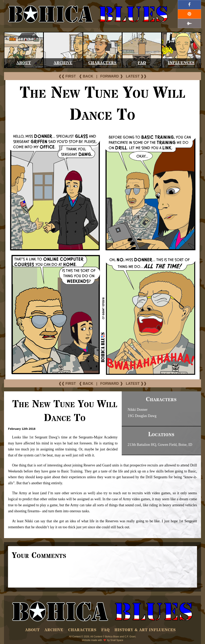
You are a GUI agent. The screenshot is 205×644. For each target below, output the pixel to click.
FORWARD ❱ (112, 76)
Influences (181, 63)
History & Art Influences (145, 630)
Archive (63, 63)
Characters (102, 63)
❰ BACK (86, 76)
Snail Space (117, 640)
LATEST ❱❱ (136, 76)
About (24, 63)
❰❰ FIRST (67, 76)
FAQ (142, 63)
